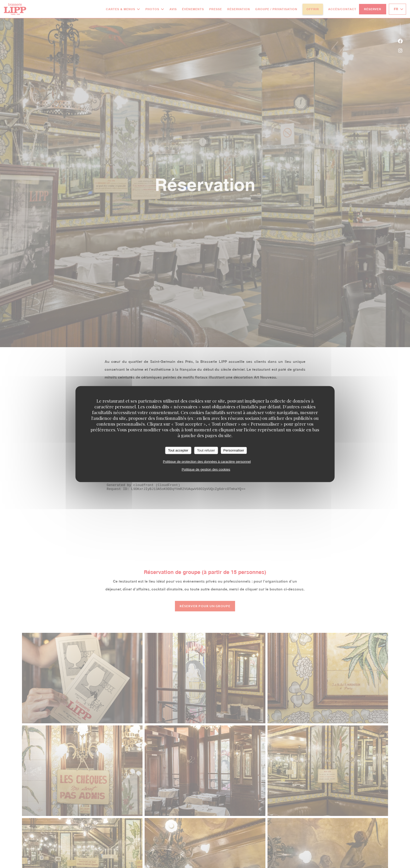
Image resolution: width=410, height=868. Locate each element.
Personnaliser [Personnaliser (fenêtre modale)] (234, 450)
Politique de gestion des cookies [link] (206, 469)
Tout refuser (206, 450)
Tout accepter (178, 450)
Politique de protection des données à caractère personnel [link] (207, 461)
